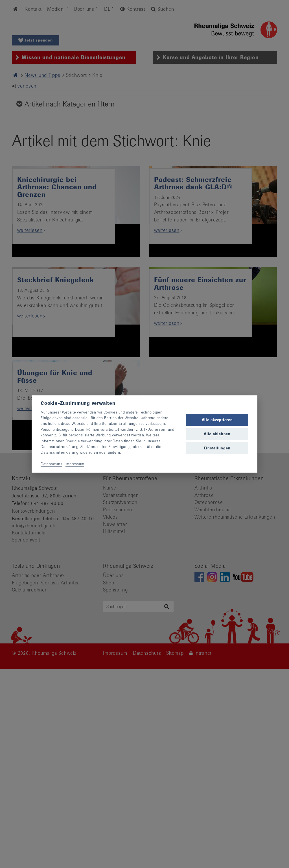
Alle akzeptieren (217, 420)
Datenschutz (51, 464)
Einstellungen (217, 448)
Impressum (75, 464)
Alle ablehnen (217, 434)
